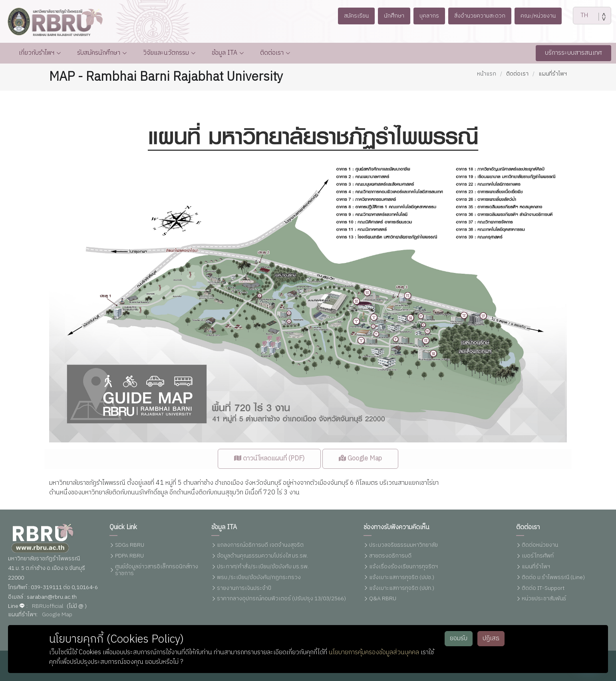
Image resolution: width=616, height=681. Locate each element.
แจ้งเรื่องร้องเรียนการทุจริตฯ (403, 567)
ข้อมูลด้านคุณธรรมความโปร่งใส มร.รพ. (262, 557)
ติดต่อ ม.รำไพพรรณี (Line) (553, 578)
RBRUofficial (48, 606)
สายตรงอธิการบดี (390, 557)
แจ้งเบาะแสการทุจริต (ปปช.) (402, 578)
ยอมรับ (459, 638)
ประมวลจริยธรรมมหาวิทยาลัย (403, 546)
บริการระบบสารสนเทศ (573, 53)
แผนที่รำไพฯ (536, 567)
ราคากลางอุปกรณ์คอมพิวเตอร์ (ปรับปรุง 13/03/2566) (281, 599)
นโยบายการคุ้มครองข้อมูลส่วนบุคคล (374, 652)
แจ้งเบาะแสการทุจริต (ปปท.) (402, 588)
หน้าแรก (487, 74)
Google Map (360, 475)
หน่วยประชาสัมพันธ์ (544, 599)
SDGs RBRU (130, 546)
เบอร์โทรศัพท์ (538, 557)
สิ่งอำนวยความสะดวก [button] (484, 16)
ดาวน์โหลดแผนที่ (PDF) (269, 475)
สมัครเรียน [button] (343, 16)
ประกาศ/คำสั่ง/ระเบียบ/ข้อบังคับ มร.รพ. (263, 567)
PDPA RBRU (129, 557)
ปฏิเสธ (491, 638)
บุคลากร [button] (426, 16)
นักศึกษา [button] (386, 16)
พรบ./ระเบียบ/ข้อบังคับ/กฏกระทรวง (259, 578)
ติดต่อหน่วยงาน (540, 546)
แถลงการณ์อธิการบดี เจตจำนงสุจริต (260, 546)
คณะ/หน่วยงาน (551, 16)
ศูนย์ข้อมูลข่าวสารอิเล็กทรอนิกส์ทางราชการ (157, 570)
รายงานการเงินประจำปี (244, 588)
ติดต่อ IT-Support (543, 588)
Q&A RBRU (383, 599)
